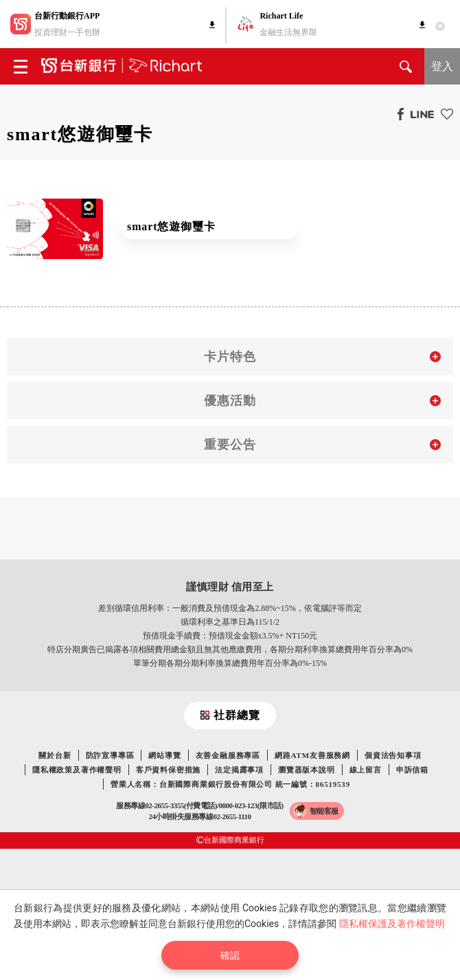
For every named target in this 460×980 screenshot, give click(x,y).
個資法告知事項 (393, 755)
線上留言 (366, 770)
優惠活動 (230, 401)
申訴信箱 (412, 770)
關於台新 (55, 755)
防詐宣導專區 (110, 755)
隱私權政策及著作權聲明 (77, 770)
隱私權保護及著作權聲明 (392, 924)
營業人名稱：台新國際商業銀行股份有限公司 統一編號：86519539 (230, 784)
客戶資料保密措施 (168, 770)
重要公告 (230, 445)
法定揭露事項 (239, 770)
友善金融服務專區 (228, 755)
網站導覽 (164, 755)
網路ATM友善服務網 (312, 755)
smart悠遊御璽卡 (171, 226)
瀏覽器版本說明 (307, 770)
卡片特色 (230, 357)
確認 (230, 955)
